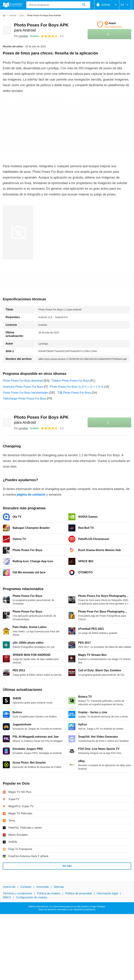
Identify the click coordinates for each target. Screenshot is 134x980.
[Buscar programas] (84, 5)
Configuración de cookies (32, 897)
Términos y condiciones (17, 893)
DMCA (7, 897)
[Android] (12, 16)
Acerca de (9, 887)
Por (21, 36)
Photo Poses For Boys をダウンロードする (77, 387)
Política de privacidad (79, 893)
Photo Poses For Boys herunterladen (26, 393)
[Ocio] (22, 16)
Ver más (67, 866)
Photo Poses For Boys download (23, 381)
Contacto (26, 887)
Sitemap (59, 887)
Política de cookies (49, 893)
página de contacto (31, 495)
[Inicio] (4, 15)
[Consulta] (58, 5)
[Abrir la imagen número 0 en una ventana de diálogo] (18, 232)
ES (125, 5)
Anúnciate (42, 887)
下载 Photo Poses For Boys (74, 393)
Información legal (107, 893)
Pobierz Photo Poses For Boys (70, 381)
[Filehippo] (12, 5)
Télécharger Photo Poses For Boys (25, 399)
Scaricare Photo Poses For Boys (23, 387)
